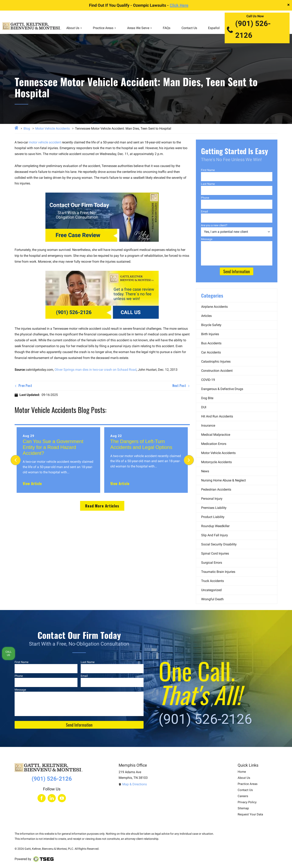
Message (207, 239)
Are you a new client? (214, 225)
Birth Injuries (210, 334)
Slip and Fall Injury (215, 535)
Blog (27, 128)
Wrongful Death (212, 599)
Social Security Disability (219, 544)
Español (214, 28)
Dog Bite (207, 398)
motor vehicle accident (45, 142)
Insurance (208, 425)
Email (204, 211)
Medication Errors (214, 444)
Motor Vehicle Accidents (53, 128)
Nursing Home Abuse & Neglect (223, 480)
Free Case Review (78, 235)
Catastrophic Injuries (216, 361)
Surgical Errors (212, 563)
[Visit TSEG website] (43, 859)
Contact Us (189, 28)
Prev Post (23, 386)
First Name (208, 170)
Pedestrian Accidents (216, 489)
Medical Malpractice (216, 435)
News (205, 471)
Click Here (179, 5)
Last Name (208, 184)
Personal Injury (212, 499)
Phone (205, 198)
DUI (204, 407)
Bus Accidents (211, 343)
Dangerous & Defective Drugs (222, 389)
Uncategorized (211, 590)
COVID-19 (208, 380)
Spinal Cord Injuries (215, 553)
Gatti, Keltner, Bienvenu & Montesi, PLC (49, 849)
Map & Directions (133, 784)
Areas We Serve (140, 28)
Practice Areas (104, 28)
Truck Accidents (213, 581)
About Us (74, 28)
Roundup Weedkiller (215, 526)
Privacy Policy (247, 802)
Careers (243, 796)
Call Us (9, 653)
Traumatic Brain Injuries (218, 572)
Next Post (181, 386)
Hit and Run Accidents (217, 416)
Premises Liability (214, 508)
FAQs (167, 28)
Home (242, 772)
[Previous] (16, 460)
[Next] (189, 460)
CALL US (131, 312)
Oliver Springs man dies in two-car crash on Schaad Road (96, 370)
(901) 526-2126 (249, 29)
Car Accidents (211, 352)
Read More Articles (102, 506)
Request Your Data (250, 814)
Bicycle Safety (211, 325)
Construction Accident (217, 371)
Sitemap (243, 808)
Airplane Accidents (214, 307)
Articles (206, 316)
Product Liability (213, 517)
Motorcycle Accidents (216, 462)
